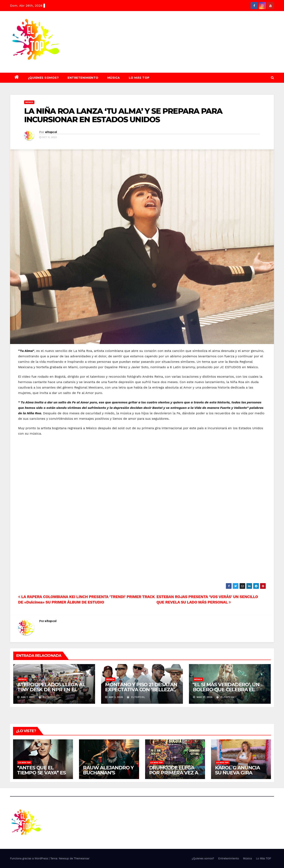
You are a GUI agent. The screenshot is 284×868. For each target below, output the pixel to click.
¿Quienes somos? (43, 78)
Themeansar (82, 858)
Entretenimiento (83, 78)
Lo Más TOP (139, 78)
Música (114, 78)
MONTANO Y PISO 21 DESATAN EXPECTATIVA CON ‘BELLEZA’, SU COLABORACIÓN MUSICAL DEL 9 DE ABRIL (141, 692)
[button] (272, 78)
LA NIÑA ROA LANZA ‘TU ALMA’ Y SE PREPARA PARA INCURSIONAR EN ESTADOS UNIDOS (123, 115)
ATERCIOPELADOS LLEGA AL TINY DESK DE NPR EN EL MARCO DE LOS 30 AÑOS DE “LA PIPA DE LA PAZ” (51, 692)
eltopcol (51, 132)
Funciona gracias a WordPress (29, 858)
